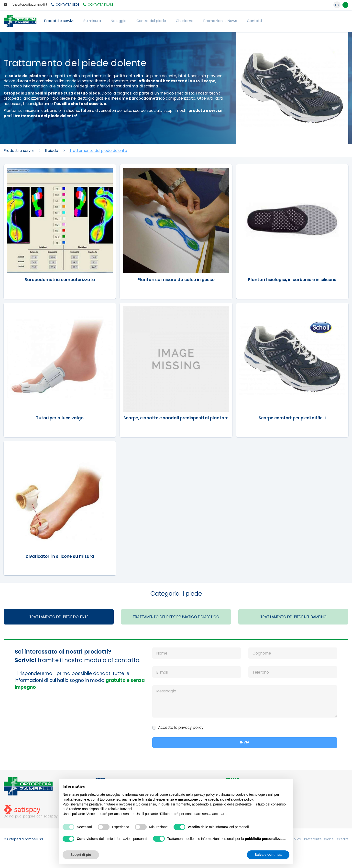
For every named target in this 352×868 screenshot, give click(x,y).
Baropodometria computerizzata (60, 279)
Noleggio (119, 21)
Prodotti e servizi (59, 21)
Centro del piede (151, 21)
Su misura (92, 21)
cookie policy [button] (243, 799)
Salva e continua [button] (268, 855)
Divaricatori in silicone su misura (60, 561)
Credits (343, 845)
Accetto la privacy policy (181, 733)
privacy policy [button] (205, 794)
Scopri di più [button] (81, 855)
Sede (65, 5)
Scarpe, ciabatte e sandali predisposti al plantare (176, 420)
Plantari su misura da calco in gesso (176, 279)
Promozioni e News (220, 21)
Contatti (254, 21)
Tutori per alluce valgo (60, 418)
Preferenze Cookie (319, 845)
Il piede (52, 151)
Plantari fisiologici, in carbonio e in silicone (292, 279)
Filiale (98, 5)
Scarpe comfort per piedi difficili (292, 418)
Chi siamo (185, 21)
